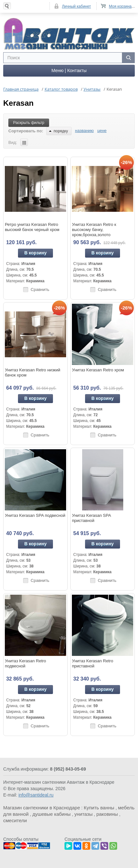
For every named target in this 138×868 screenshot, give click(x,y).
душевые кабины (52, 814)
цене (102, 131)
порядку (59, 131)
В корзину (36, 253)
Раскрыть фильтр (29, 123)
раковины (107, 814)
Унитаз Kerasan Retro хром (98, 370)
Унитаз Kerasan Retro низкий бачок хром (33, 372)
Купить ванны (99, 808)
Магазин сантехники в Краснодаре (42, 808)
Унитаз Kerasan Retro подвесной (25, 663)
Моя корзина (120, 6)
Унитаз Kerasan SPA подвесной (35, 515)
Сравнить (40, 289)
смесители (15, 820)
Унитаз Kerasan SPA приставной (91, 518)
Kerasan (18, 103)
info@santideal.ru (36, 795)
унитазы (84, 814)
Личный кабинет (76, 6)
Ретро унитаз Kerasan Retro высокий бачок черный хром (32, 227)
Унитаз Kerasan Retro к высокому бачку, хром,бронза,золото (94, 230)
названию (84, 131)
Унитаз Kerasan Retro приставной (92, 663)
